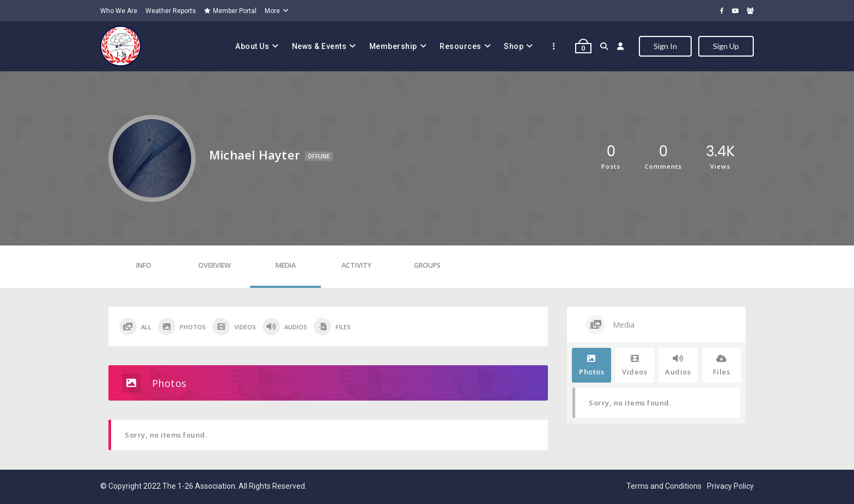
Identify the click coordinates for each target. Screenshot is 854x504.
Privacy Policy (730, 486)
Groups (427, 265)
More (272, 11)
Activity (356, 265)
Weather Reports (171, 11)
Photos (182, 327)
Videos (234, 327)
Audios (285, 327)
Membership (393, 46)
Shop (514, 46)
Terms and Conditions (664, 486)
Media (286, 265)
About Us (252, 46)
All (135, 327)
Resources (460, 46)
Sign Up (726, 46)
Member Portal (230, 11)
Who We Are (119, 11)
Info (144, 265)
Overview (215, 265)
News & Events (319, 46)
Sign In (665, 46)
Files (332, 327)
